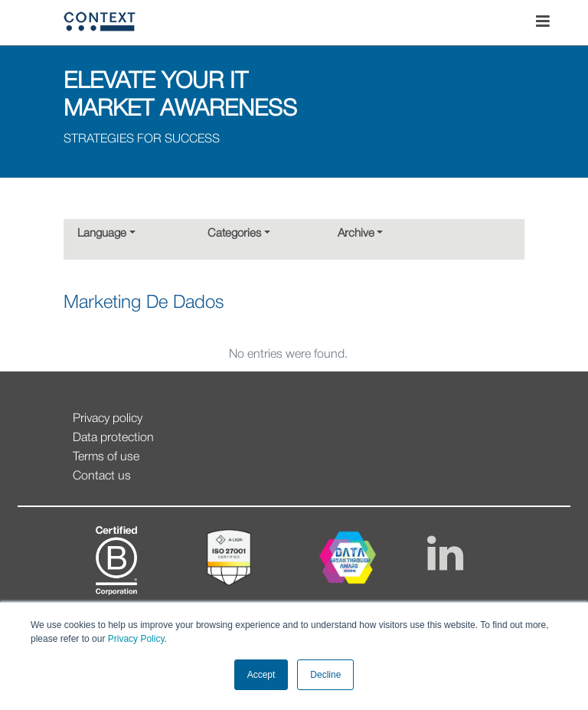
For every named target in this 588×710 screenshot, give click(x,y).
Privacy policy (108, 419)
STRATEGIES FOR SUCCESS (142, 139)
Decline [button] (325, 675)
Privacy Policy (134, 639)
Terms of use (106, 457)
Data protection (113, 438)
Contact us (102, 476)
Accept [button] (261, 675)
